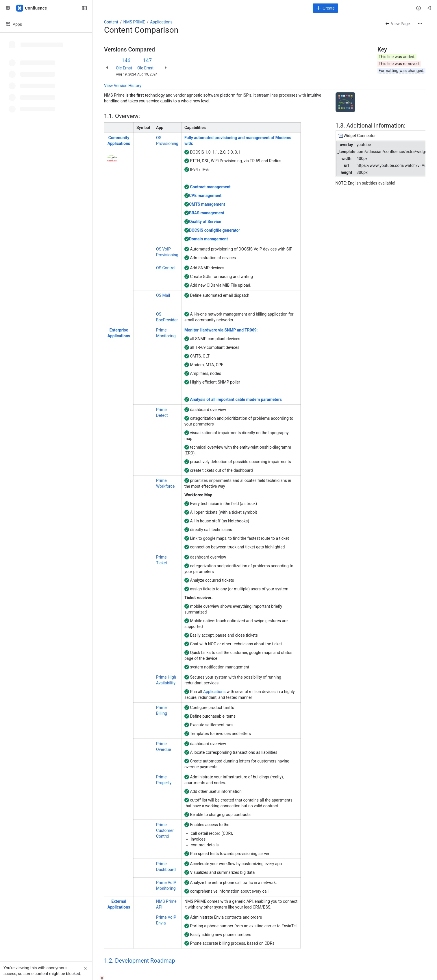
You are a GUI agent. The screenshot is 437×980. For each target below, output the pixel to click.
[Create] (325, 8)
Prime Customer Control (165, 830)
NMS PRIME (134, 22)
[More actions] (420, 24)
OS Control (166, 268)
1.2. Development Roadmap (140, 961)
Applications (161, 22)
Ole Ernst (124, 68)
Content (111, 22)
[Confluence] (32, 8)
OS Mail (163, 295)
